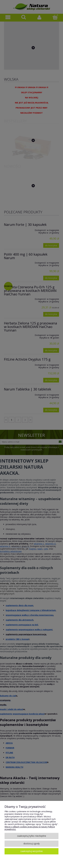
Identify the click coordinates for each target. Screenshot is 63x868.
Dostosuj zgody (32, 843)
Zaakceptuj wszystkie (31, 851)
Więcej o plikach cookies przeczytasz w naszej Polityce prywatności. (30, 828)
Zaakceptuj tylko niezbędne (32, 836)
